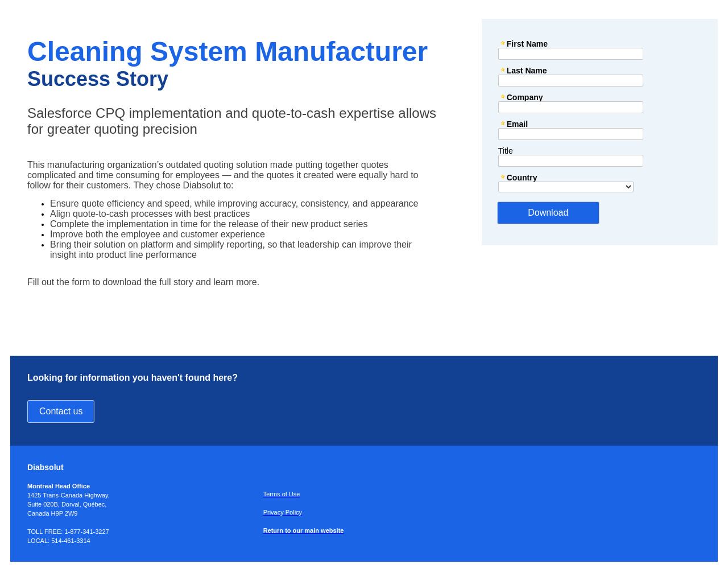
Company (525, 97)
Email (517, 124)
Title (506, 151)
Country (522, 177)
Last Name (527, 70)
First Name (527, 44)
